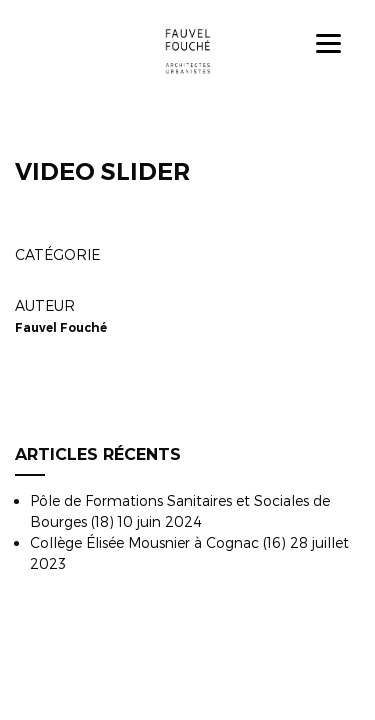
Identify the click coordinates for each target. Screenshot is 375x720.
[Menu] (328, 42)
